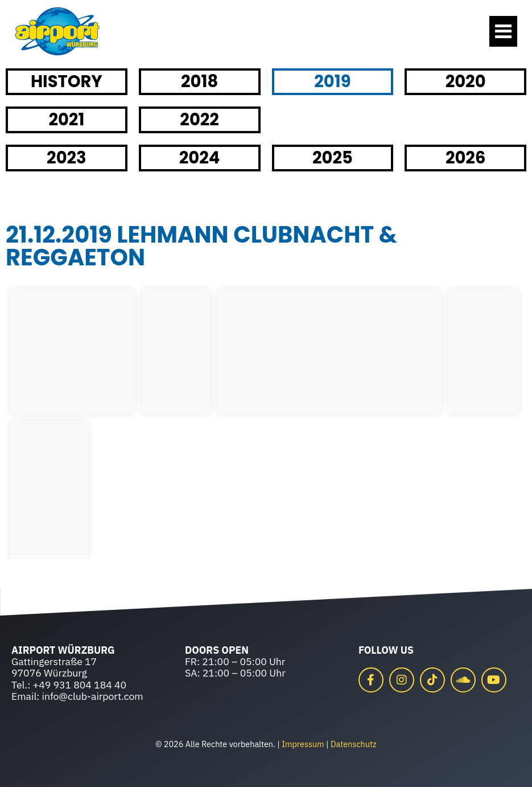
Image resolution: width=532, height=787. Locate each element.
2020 (466, 81)
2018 (199, 81)
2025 (333, 158)
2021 (66, 120)
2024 (200, 158)
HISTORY (67, 81)
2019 (332, 81)
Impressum (303, 744)
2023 (67, 158)
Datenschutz (354, 744)
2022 (199, 120)
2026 (466, 158)
